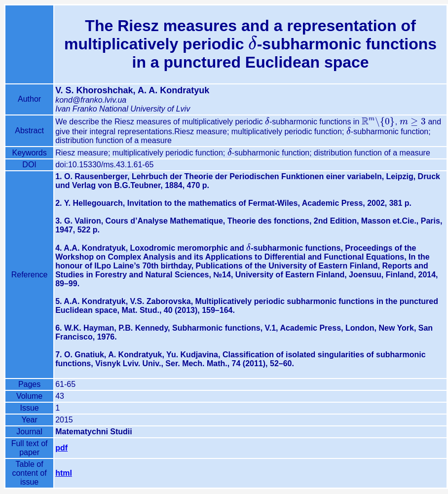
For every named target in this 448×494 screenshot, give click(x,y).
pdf (61, 448)
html (64, 473)
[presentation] (252, 44)
